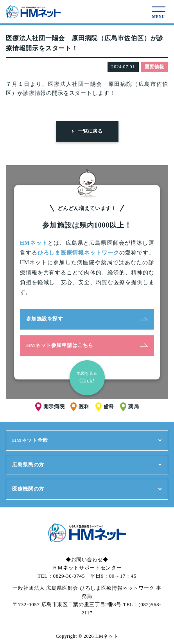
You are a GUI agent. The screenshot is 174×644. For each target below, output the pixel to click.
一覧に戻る (87, 131)
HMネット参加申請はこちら (87, 345)
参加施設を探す (87, 319)
